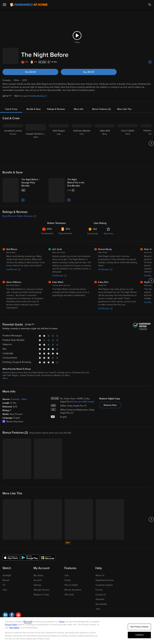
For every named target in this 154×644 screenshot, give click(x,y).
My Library (38, 590)
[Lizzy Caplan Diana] (128, 140)
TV (4, 600)
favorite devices (38, 93)
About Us (100, 590)
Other (24, 414)
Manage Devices (42, 604)
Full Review (13, 284)
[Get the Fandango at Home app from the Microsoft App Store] (48, 572)
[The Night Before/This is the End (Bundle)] (85, 180)
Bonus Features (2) (102, 106)
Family (68, 595)
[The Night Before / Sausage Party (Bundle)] (40, 180)
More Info (79, 106)
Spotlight (7, 590)
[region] (77, 631)
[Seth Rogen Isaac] (59, 140)
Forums (99, 604)
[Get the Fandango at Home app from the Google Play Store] (30, 572)
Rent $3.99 (30, 69)
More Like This (124, 106)
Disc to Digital (71, 600)
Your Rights (14, 628)
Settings (37, 600)
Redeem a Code (41, 609)
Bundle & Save (34, 106)
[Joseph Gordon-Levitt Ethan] (36, 140)
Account (38, 595)
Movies (6, 595)
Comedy (15, 414)
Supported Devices (105, 595)
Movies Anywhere (73, 604)
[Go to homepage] (29, 5)
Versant (28, 622)
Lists (67, 590)
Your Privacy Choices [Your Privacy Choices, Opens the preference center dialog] (139, 627)
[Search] (150, 5)
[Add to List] (150, 59)
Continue (139, 635)
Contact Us (101, 609)
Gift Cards (69, 609)
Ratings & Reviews (56, 106)
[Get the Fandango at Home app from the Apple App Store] (11, 572)
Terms (62, 622)
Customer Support (104, 600)
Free (5, 604)
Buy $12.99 (89, 69)
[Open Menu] (4, 5)
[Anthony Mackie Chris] (82, 140)
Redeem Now (110, 420)
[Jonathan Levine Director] (13, 140)
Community (93, 248)
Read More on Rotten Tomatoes (19, 231)
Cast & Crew (11, 106)
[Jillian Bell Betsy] (105, 140)
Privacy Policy (11, 625)
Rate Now (108, 248)
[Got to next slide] (151, 140)
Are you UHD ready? (84, 416)
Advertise (100, 614)
